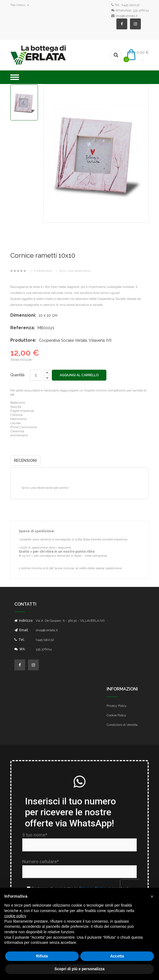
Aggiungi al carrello (79, 375)
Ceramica (17, 431)
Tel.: (20, 640)
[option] (24, 102)
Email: (21, 630)
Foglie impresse (22, 411)
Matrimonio (19, 419)
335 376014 (141, 10)
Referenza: (23, 328)
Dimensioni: (23, 315)
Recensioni (25, 461)
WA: (20, 649)
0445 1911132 (131, 5)
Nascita (16, 407)
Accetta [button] (117, 956)
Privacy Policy (117, 706)
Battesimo (18, 403)
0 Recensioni (43, 271)
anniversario (19, 435)
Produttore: (23, 340)
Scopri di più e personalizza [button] (79, 969)
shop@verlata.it (126, 16)
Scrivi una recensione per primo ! (45, 488)
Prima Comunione (23, 427)
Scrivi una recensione (75, 271)
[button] (152, 897)
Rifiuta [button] (42, 956)
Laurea (15, 423)
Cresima (16, 415)
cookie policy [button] (15, 916)
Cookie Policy (116, 715)
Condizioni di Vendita (122, 725)
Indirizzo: (24, 621)
